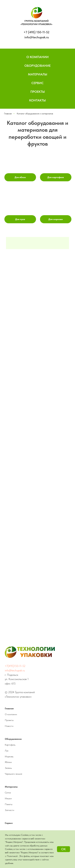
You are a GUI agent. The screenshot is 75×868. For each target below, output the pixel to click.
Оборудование (37, 66)
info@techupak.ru (37, 37)
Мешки (8, 798)
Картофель (10, 745)
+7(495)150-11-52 (15, 666)
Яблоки (8, 762)
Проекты (38, 92)
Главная (8, 114)
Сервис (37, 83)
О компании (11, 714)
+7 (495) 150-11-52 (36, 32)
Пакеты (9, 804)
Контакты (37, 100)
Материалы (38, 74)
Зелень (8, 768)
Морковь (9, 756)
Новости (9, 726)
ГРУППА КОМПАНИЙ (36, 21)
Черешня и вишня (13, 774)
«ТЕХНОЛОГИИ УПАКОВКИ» (36, 24)
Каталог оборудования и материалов (35, 114)
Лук (7, 751)
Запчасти (9, 810)
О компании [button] (37, 57)
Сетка (8, 793)
